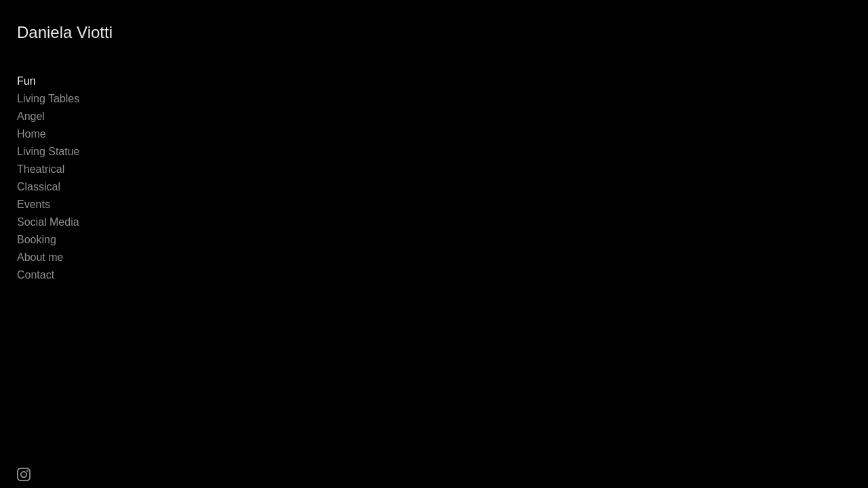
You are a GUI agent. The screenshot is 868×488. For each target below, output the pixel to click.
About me (40, 257)
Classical (39, 187)
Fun (26, 81)
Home (32, 134)
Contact (36, 275)
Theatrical (41, 169)
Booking (37, 240)
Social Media (48, 222)
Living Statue (48, 151)
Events (34, 204)
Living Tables (48, 99)
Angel (31, 116)
